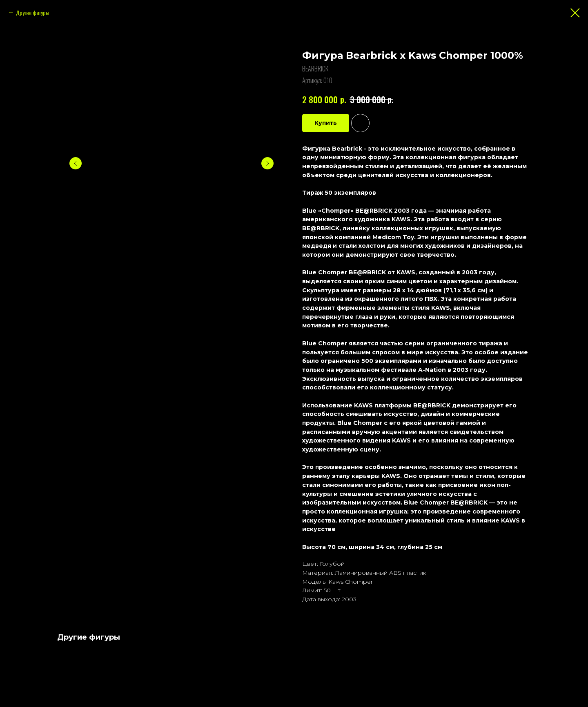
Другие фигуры (32, 12)
